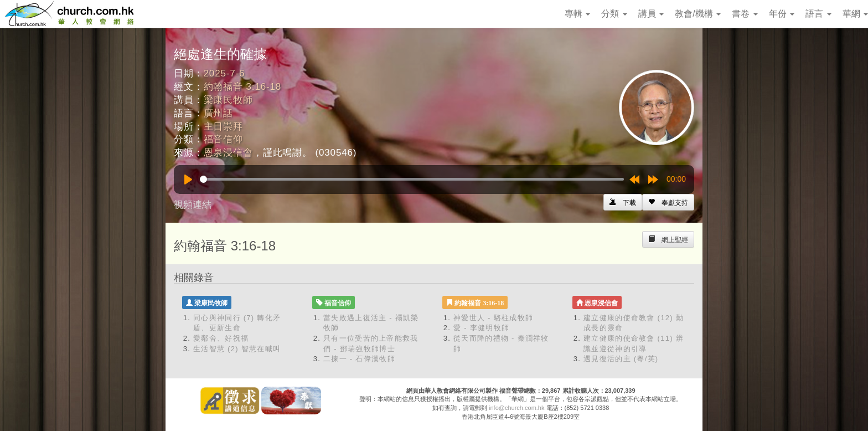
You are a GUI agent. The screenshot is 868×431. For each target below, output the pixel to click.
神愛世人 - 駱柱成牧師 (493, 318)
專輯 (577, 14)
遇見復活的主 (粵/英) (621, 359)
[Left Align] (668, 202)
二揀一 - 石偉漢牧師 (359, 359)
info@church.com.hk (516, 408)
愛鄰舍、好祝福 (221, 338)
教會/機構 (698, 14)
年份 (782, 14)
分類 (614, 14)
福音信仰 (223, 139)
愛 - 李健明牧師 (481, 328)
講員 (651, 14)
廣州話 (219, 113)
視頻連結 (193, 205)
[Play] (188, 179)
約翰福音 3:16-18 (243, 87)
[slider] (412, 179)
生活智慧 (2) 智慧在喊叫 (237, 349)
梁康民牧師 (228, 100)
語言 (818, 14)
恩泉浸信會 (228, 153)
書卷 (745, 14)
